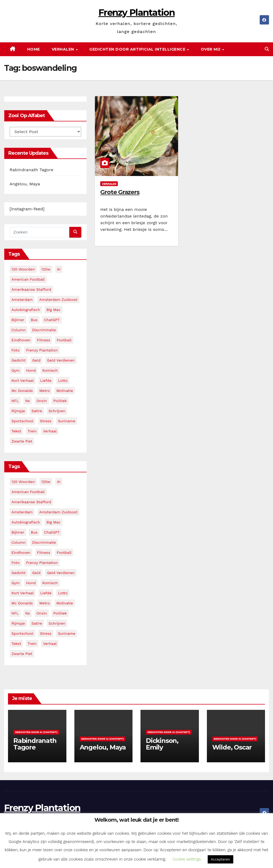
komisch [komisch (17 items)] (50, 370)
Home (34, 49)
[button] (267, 49)
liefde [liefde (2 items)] (46, 380)
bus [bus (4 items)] (34, 320)
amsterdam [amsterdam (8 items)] (22, 300)
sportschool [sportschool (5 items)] (22, 421)
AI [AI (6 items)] (59, 269)
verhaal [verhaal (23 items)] (50, 431)
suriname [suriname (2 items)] (67, 421)
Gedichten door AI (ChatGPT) (36, 732)
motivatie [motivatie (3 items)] (65, 391)
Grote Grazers (120, 192)
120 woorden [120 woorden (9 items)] (23, 269)
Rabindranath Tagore (31, 170)
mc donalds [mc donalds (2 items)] (22, 391)
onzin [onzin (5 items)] (42, 401)
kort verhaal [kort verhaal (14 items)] (23, 380)
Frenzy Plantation (136, 13)
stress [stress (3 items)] (46, 421)
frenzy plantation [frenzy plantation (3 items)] (42, 350)
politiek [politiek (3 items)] (60, 401)
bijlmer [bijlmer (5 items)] (18, 320)
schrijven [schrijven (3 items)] (57, 411)
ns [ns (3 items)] (28, 401)
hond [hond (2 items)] (31, 370)
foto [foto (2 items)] (15, 350)
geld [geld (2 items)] (36, 360)
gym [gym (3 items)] (16, 370)
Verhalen (64, 49)
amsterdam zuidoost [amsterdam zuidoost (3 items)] (58, 300)
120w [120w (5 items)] (46, 269)
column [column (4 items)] (19, 330)
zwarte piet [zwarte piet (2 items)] (22, 441)
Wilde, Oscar (232, 747)
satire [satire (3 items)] (37, 411)
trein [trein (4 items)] (32, 431)
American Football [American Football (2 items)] (28, 279)
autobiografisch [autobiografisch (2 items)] (26, 310)
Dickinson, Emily (162, 744)
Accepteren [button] (220, 859)
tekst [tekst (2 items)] (16, 431)
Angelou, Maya (25, 184)
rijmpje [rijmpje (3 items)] (18, 411)
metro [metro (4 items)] (44, 391)
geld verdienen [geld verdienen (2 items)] (61, 360)
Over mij (211, 49)
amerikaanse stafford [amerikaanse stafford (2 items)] (31, 289)
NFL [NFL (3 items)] (15, 401)
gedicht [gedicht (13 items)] (19, 360)
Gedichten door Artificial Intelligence (138, 49)
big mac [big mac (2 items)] (53, 310)
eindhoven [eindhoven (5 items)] (21, 340)
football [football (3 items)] (64, 340)
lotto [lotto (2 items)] (63, 380)
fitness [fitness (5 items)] (44, 340)
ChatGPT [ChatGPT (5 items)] (52, 320)
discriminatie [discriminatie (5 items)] (44, 330)
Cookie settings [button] (187, 859)
